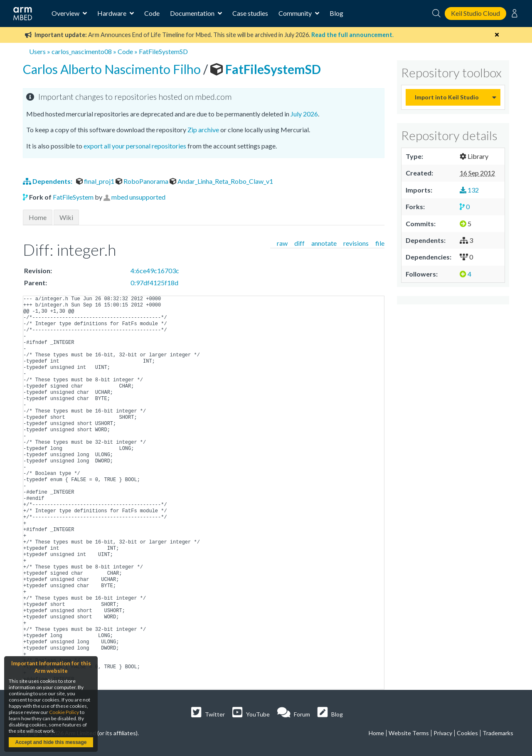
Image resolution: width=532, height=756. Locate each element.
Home (38, 217)
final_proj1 (96, 181)
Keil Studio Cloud (475, 13)
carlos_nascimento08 (82, 51)
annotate (324, 243)
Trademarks (498, 733)
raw (282, 243)
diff (299, 243)
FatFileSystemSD (163, 51)
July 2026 (304, 114)
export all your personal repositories (135, 146)
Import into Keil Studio (447, 97)
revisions (356, 243)
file (380, 243)
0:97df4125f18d (154, 283)
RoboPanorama (143, 181)
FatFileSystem (73, 197)
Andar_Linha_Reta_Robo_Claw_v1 (221, 181)
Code (152, 13)
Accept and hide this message (51, 742)
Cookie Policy (64, 712)
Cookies (467, 733)
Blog (336, 13)
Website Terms (409, 733)
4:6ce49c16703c (155, 271)
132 (469, 190)
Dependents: (48, 181)
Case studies (250, 13)
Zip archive (203, 130)
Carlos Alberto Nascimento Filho (113, 69)
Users (37, 51)
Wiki (66, 217)
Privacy (443, 733)
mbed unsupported (138, 197)
